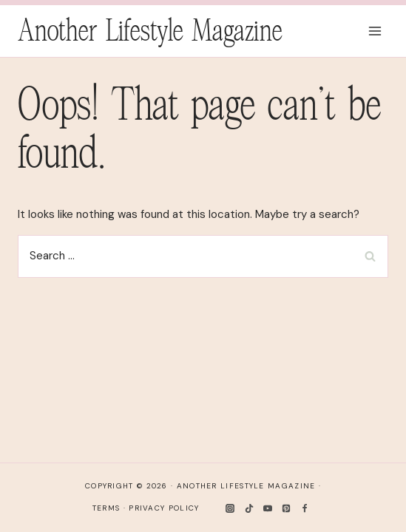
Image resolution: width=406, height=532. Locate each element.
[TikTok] (249, 508)
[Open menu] (375, 31)
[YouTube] (268, 508)
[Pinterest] (286, 508)
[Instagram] (230, 508)
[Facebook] (305, 508)
